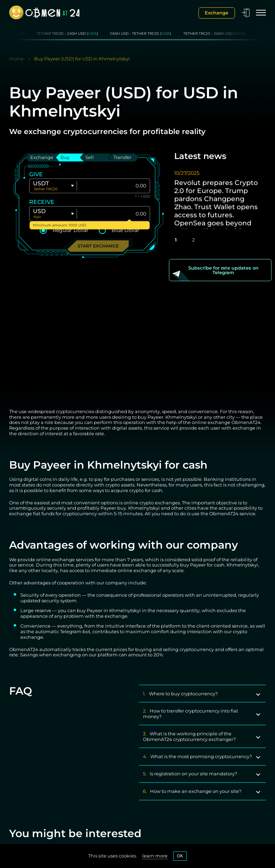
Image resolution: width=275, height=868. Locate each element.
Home (16, 59)
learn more (155, 856)
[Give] (113, 186)
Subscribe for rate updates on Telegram (223, 270)
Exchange (217, 13)
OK (180, 856)
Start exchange (98, 246)
